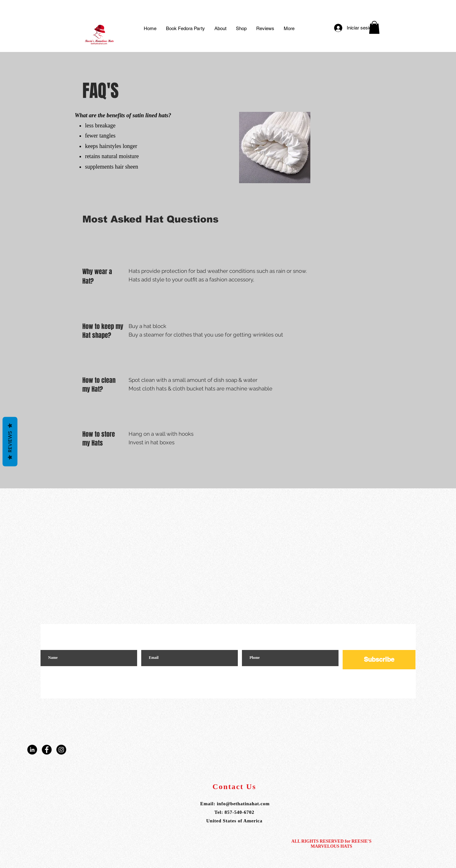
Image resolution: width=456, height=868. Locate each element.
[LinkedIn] (32, 750)
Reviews (10, 441)
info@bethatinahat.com (243, 804)
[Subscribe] (379, 660)
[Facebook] (47, 750)
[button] (374, 27)
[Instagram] (61, 750)
